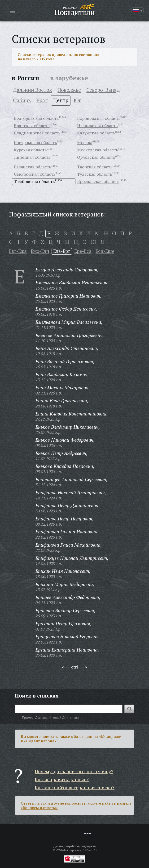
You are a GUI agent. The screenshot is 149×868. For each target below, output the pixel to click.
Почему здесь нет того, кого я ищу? (74, 771)
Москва (85, 142)
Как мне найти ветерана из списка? (75, 787)
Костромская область (35, 142)
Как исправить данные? (62, 779)
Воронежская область (99, 118)
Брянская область (32, 125)
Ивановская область (97, 125)
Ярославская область (98, 181)
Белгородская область (36, 118)
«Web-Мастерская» (68, 850)
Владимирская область (37, 133)
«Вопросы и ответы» (39, 808)
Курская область (30, 150)
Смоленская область (35, 174)
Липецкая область (32, 157)
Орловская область (96, 157)
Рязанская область (33, 167)
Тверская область (95, 167)
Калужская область (96, 133)
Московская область (98, 150)
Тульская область (95, 174)
